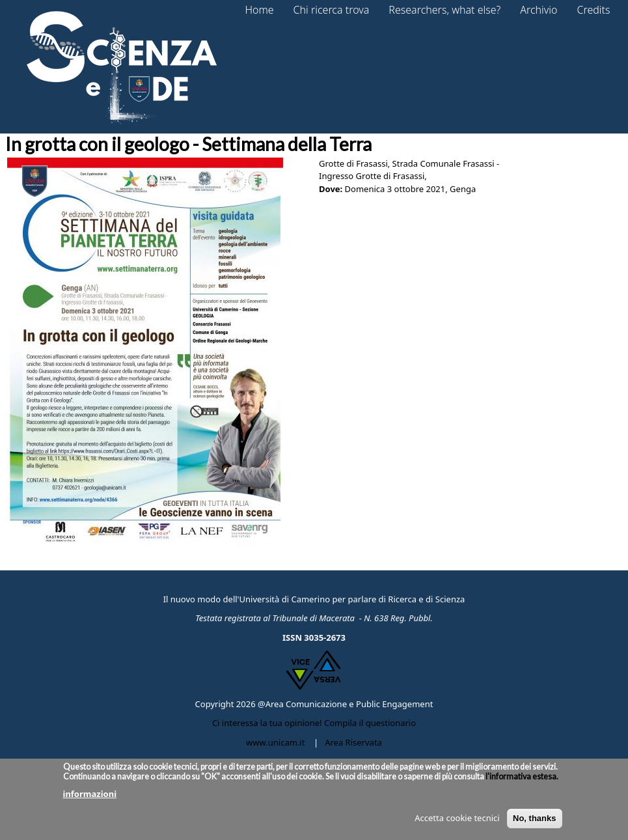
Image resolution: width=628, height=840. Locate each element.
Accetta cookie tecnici (457, 823)
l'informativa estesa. (521, 781)
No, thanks (534, 823)
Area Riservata (353, 742)
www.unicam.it (275, 742)
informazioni (90, 798)
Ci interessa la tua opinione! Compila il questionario (314, 723)
